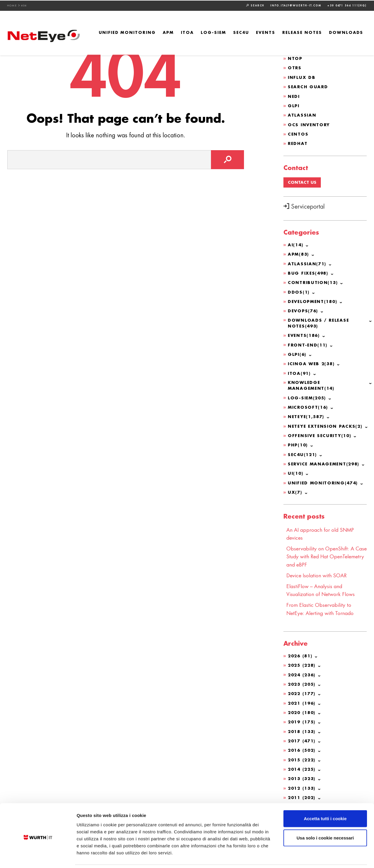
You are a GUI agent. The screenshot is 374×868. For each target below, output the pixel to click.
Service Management (326, 462)
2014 (303, 765)
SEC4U (241, 32)
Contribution (314, 281)
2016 (303, 746)
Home (12, 5)
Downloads (346, 32)
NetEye (307, 415)
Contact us (302, 181)
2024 (303, 671)
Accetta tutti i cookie (325, 799)
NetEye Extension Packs (327, 425)
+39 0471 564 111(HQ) (347, 5)
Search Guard (308, 86)
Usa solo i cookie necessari (325, 818)
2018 (303, 727)
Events (266, 32)
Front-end (309, 344)
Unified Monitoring (127, 32)
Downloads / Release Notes (319, 322)
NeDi (294, 96)
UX (295, 490)
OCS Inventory (310, 124)
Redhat (298, 142)
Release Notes (302, 32)
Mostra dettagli (307, 856)
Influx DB (302, 77)
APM (168, 32)
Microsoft (309, 406)
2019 (303, 718)
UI (296, 471)
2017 (303, 737)
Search (255, 5)
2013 (303, 774)
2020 (303, 709)
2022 (303, 690)
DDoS (299, 291)
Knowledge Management (312, 384)
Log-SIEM (213, 32)
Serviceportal (304, 206)
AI (296, 244)
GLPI (294, 105)
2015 (303, 756)
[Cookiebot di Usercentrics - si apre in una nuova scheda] (38, 857)
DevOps (304, 309)
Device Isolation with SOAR (318, 573)
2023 (303, 681)
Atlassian (302, 114)
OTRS (295, 67)
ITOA (187, 32)
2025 (303, 662)
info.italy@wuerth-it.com (296, 5)
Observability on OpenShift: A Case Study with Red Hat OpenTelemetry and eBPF (321, 554)
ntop (295, 58)
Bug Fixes (309, 272)
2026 (301, 653)
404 (24, 5)
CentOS (298, 133)
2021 (303, 699)
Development (314, 300)
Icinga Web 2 (312, 362)
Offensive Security (321, 434)
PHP (299, 443)
